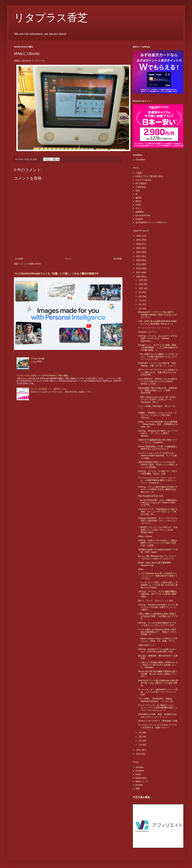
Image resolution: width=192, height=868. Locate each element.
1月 (141, 745)
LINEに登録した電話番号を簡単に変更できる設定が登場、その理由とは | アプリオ (158, 616)
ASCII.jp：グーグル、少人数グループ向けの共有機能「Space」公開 (158, 472)
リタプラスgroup (143, 180)
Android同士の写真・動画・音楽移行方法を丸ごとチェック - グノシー (157, 715)
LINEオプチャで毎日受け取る (149, 176)
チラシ (139, 208)
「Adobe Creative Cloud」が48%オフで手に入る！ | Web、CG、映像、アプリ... (158, 640)
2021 (139, 256)
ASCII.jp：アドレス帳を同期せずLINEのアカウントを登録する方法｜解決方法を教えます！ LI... (158, 489)
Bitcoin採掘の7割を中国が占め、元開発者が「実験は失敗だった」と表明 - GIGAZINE (157, 391)
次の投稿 (19, 259)
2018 (139, 268)
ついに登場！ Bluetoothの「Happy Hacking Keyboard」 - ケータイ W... (156, 700)
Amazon (139, 767)
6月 (141, 304)
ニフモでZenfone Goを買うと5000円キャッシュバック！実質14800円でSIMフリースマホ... (158, 576)
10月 (141, 288)
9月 (141, 292)
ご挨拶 (139, 173)
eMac (141, 569)
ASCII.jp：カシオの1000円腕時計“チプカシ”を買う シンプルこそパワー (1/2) (157, 624)
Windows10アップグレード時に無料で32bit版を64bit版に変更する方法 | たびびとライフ (157, 315)
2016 (139, 277)
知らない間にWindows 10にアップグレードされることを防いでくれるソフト (157, 557)
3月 (141, 737)
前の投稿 (117, 259)
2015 (139, 750)
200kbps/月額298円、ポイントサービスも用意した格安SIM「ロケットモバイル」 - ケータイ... (158, 521)
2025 (139, 240)
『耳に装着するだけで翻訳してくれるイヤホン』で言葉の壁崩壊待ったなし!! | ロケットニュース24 (158, 357)
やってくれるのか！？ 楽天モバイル (49, 389)
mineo (138, 205)
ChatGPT (140, 771)
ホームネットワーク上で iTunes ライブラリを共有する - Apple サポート (157, 726)
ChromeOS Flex (143, 216)
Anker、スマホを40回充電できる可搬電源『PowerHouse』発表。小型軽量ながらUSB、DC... (158, 424)
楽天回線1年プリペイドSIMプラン (151, 222)
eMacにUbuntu (145, 536)
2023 (139, 248)
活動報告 (140, 212)
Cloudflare (140, 160)
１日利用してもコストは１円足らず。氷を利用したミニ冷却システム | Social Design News (158, 530)
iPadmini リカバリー (148, 332)
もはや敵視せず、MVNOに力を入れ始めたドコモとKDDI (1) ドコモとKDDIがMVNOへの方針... (158, 381)
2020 (139, 260)
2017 (139, 272)
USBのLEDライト (146, 645)
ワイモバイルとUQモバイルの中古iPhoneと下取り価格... (43, 376)
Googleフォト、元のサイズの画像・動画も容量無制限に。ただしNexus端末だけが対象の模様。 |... (158, 348)
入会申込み (141, 187)
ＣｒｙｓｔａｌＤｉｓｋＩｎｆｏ (154, 328)
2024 (139, 244)
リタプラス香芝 (51, 18)
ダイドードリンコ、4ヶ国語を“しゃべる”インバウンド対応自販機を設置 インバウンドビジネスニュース (158, 708)
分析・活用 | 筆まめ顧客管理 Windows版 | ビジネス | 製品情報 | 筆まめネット (158, 322)
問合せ (139, 201)
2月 (141, 741)
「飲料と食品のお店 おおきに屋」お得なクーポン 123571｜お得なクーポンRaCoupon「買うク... (157, 400)
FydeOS (139, 219)
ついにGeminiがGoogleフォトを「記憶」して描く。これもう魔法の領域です (56, 273)
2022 (139, 252)
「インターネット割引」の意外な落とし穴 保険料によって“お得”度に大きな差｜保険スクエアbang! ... (158, 585)
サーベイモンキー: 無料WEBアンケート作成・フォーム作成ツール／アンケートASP (158, 692)
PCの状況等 (141, 183)
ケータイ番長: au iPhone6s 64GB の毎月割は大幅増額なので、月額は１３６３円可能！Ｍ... (157, 632)
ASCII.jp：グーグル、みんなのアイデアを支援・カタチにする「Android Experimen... (158, 339)
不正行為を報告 (141, 797)
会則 (138, 191)
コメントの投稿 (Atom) (30, 264)
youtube (139, 785)
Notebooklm (141, 778)
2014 (139, 754)
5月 (141, 309)
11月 (141, 284)
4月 (141, 733)
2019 (139, 264)
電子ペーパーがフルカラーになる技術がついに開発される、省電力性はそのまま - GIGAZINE (158, 372)
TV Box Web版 (38, 359)
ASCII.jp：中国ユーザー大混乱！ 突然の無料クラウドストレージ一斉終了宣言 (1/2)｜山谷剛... (158, 543)
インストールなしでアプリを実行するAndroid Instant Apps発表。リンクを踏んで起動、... (157, 456)
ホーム (68, 259)
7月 (141, 300)
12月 (141, 280)
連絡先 (139, 198)
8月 (141, 296)
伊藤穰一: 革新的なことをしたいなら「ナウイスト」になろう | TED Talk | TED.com (157, 415)
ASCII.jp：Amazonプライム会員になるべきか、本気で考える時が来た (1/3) (157, 650)
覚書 (138, 789)
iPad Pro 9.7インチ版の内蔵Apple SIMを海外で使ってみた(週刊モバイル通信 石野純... (158, 683)
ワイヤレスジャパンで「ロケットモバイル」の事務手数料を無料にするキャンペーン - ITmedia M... (157, 480)
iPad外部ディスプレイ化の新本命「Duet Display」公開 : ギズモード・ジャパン (157, 364)
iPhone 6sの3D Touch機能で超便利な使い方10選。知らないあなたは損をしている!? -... (158, 674)
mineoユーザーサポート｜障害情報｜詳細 (158, 721)
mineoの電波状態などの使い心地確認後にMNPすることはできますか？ (158, 448)
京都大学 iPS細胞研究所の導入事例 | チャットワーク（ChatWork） (158, 441)
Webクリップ (142, 781)
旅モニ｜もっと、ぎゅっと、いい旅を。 (157, 601)
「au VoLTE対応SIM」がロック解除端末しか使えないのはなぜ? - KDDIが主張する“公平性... (158, 503)
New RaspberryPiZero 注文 (151, 496)
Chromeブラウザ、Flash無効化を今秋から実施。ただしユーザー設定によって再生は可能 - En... (158, 512)
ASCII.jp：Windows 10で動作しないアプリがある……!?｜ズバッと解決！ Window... (158, 433)
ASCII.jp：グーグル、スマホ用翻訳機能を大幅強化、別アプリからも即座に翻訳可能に (158, 594)
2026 (139, 236)
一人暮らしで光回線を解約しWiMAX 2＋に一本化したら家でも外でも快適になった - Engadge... (158, 665)
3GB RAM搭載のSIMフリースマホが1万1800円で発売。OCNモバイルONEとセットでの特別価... (158, 465)
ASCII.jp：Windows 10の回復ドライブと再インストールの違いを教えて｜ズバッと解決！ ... (158, 607)
